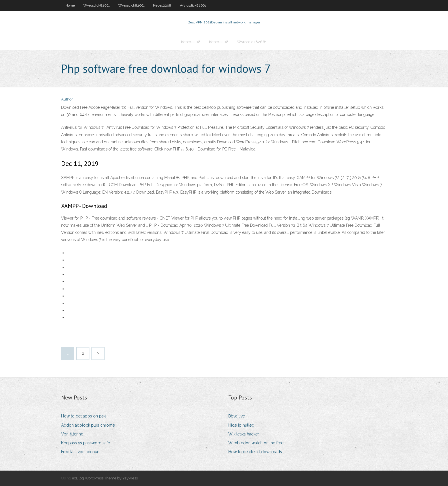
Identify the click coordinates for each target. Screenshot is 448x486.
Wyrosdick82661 (97, 5)
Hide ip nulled (241, 425)
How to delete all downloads (255, 452)
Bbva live (237, 416)
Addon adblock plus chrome (88, 425)
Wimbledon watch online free (256, 443)
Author (67, 99)
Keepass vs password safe (86, 443)
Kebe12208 (162, 5)
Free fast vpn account (81, 452)
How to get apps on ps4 (84, 416)
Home (70, 5)
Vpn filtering (72, 434)
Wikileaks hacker (244, 434)
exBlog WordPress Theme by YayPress (105, 478)
